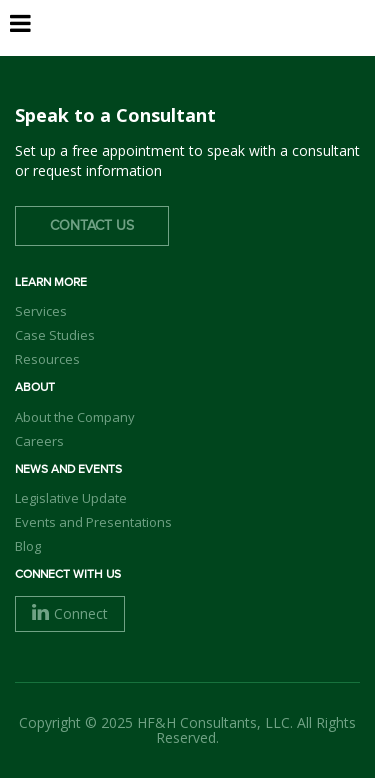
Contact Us (92, 226)
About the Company (75, 417)
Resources (47, 359)
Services (41, 311)
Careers (39, 441)
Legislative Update (71, 498)
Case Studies (55, 335)
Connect (70, 613)
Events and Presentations (93, 522)
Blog (28, 546)
